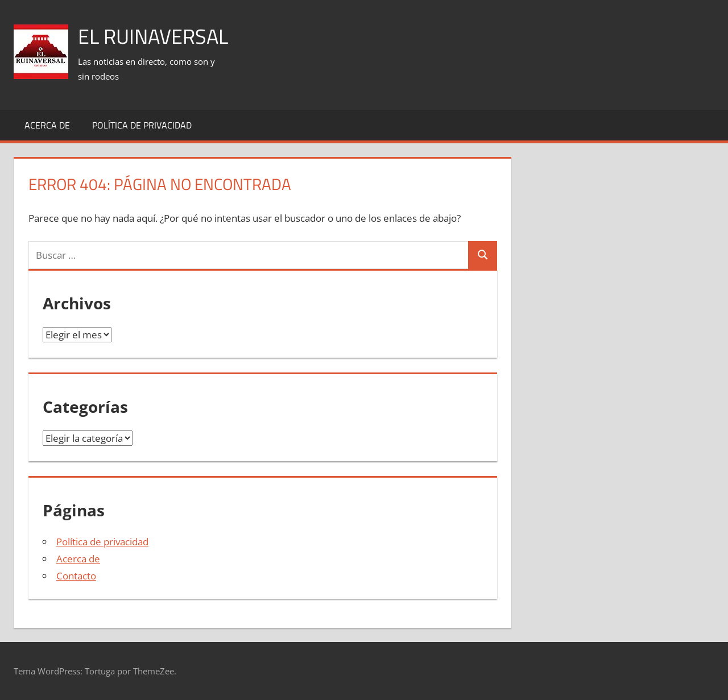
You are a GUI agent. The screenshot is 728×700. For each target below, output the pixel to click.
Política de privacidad (142, 125)
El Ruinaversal (153, 36)
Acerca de (47, 125)
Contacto (76, 576)
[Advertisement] (507, 40)
